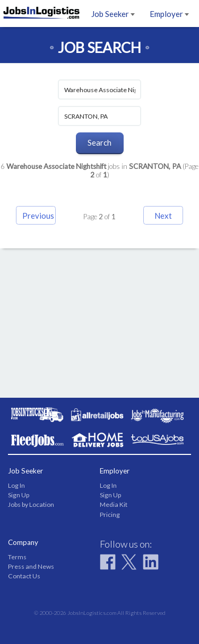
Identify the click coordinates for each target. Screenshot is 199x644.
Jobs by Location (31, 504)
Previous (38, 216)
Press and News (31, 566)
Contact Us (24, 576)
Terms (17, 557)
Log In (16, 485)
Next (163, 216)
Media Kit (114, 504)
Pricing (110, 515)
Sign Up (19, 495)
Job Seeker (113, 14)
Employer (169, 14)
